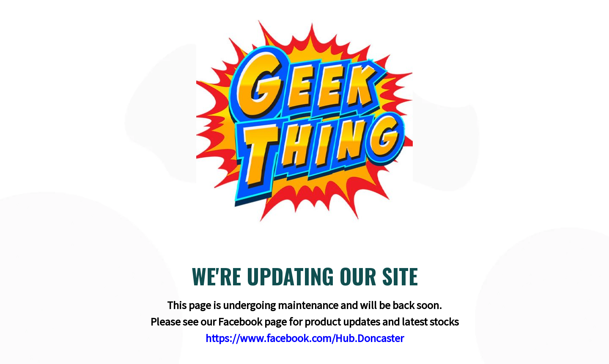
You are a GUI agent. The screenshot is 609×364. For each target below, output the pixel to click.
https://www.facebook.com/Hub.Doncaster (305, 338)
